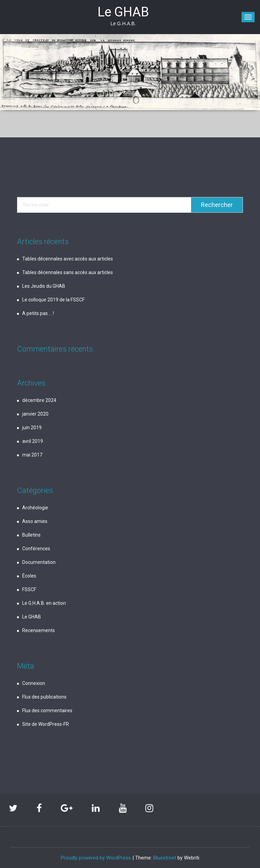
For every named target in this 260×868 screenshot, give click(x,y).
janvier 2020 (35, 414)
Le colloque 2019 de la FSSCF (53, 300)
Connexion (34, 683)
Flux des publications (44, 697)
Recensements (39, 630)
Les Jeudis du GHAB (44, 286)
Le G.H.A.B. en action (44, 603)
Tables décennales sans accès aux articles (68, 272)
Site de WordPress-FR (46, 724)
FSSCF (29, 589)
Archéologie (35, 508)
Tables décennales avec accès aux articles (68, 259)
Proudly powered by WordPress (96, 858)
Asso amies (35, 521)
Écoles (29, 576)
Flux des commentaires (47, 710)
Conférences (36, 549)
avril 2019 (33, 441)
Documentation (39, 562)
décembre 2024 (39, 400)
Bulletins (31, 535)
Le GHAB (32, 617)
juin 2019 (32, 428)
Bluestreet (165, 858)
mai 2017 (32, 455)
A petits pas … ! (38, 313)
